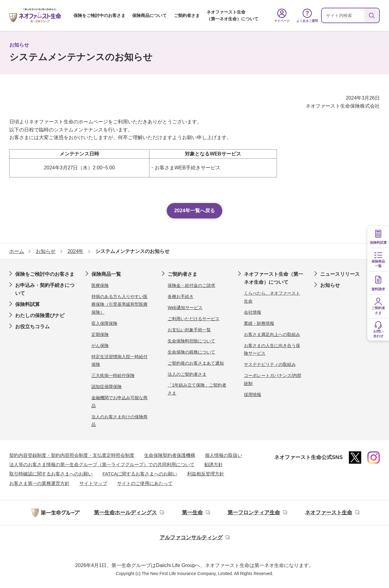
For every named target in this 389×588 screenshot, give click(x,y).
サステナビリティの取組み (270, 364)
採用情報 (253, 395)
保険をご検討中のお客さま (99, 15)
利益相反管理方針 (206, 474)
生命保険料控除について (191, 341)
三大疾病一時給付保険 (113, 375)
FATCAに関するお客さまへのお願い (140, 474)
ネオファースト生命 (329, 513)
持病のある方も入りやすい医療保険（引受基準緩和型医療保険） (119, 304)
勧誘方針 (214, 464)
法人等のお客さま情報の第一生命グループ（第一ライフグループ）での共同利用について (102, 464)
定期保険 (100, 334)
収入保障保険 (104, 323)
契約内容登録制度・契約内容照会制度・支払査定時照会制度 (72, 455)
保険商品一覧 (106, 274)
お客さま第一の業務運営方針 (39, 483)
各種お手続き (181, 296)
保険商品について (149, 15)
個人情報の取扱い (224, 455)
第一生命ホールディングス (125, 513)
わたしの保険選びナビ (40, 315)
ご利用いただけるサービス (194, 319)
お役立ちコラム (32, 327)
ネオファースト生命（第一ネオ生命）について (232, 15)
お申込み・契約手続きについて (45, 289)
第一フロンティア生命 (254, 513)
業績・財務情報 (259, 323)
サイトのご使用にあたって (145, 483)
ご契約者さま (187, 15)
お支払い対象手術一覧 (189, 330)
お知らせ (330, 285)
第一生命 (192, 513)
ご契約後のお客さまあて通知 (196, 363)
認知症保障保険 (107, 387)
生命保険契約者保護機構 (170, 455)
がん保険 (100, 346)
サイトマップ (93, 483)
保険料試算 (27, 304)
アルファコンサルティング (191, 538)
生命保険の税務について (191, 352)
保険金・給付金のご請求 (191, 285)
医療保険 (100, 285)
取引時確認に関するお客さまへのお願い (51, 474)
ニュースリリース (340, 274)
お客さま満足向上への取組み (272, 334)
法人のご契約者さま (187, 374)
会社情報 (253, 312)
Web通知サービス (185, 308)
